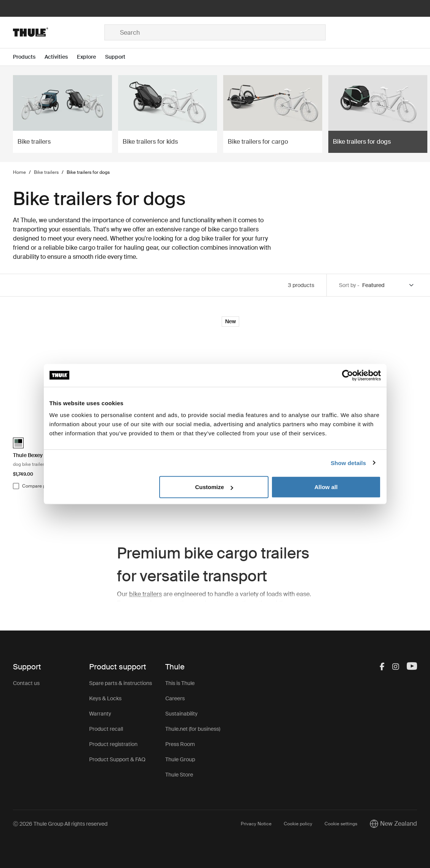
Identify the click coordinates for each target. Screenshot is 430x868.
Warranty (100, 714)
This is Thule (180, 683)
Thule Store (179, 775)
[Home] (59, 32)
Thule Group (180, 759)
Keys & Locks (105, 698)
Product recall (106, 729)
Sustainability (181, 714)
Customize (214, 487)
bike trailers (145, 594)
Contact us (26, 683)
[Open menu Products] (29, 57)
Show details (348, 463)
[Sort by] (388, 285)
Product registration (113, 744)
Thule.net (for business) (193, 729)
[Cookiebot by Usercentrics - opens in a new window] (348, 375)
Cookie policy (298, 824)
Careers (175, 698)
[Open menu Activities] (61, 57)
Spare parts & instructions (121, 683)
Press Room (180, 744)
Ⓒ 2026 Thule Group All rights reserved (60, 824)
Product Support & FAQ (117, 759)
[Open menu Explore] (91, 57)
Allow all (326, 487)
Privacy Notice (256, 824)
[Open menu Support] (120, 57)
